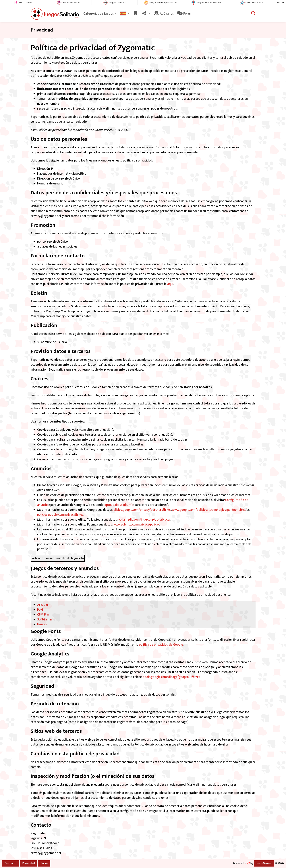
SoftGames (45, 620)
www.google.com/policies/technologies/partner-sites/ (209, 510)
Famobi (42, 624)
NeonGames (264, 863)
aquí (170, 284)
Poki (40, 610)
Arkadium (44, 605)
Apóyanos (164, 14)
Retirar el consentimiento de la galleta (58, 558)
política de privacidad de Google (161, 645)
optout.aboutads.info (118, 505)
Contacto (11, 863)
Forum (185, 14)
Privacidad (29, 863)
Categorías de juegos (99, 14)
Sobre (44, 863)
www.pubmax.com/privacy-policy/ (136, 525)
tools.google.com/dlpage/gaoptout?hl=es (172, 677)
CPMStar (43, 615)
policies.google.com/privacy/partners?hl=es (142, 510)
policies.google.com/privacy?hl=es (60, 515)
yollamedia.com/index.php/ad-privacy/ (144, 520)
